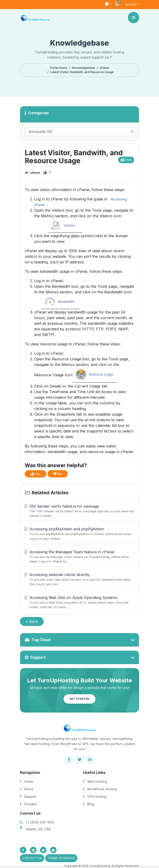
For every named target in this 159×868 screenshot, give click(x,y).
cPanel (104, 68)
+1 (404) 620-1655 (40, 822)
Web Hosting (97, 781)
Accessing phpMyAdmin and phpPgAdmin (79, 534)
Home (29, 781)
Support (30, 796)
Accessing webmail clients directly (79, 579)
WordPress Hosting (102, 789)
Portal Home (59, 68)
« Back (32, 621)
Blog (91, 804)
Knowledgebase (83, 68)
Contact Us (32, 858)
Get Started (79, 699)
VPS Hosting (97, 796)
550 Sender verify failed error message (79, 511)
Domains (31, 804)
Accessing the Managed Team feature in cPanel (79, 557)
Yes (36, 474)
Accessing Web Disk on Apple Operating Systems (79, 602)
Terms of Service (61, 858)
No (58, 474)
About (29, 789)
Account (131, 4)
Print (126, 160)
